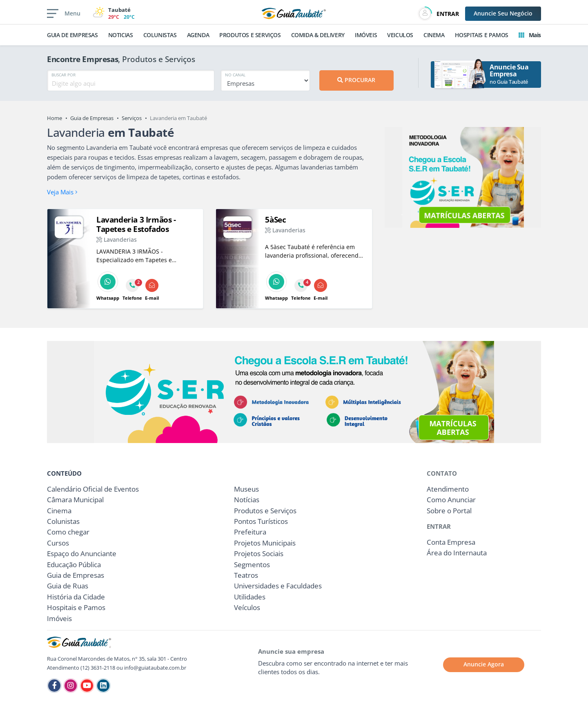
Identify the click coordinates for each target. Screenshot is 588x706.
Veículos (247, 607)
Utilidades (250, 597)
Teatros (246, 575)
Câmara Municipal (75, 500)
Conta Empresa (451, 542)
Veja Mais (62, 192)
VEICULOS (400, 35)
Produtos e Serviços (265, 511)
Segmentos (252, 565)
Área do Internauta (457, 553)
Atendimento (448, 489)
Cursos (58, 543)
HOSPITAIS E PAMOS (482, 35)
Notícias (247, 500)
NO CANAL (235, 75)
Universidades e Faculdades (278, 586)
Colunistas (63, 521)
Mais (530, 35)
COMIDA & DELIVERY (318, 35)
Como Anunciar (451, 500)
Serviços (132, 118)
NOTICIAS (121, 35)
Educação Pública (74, 565)
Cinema (59, 511)
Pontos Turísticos (261, 521)
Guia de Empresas (92, 118)
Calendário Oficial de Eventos (93, 489)
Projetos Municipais (265, 543)
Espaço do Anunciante (82, 553)
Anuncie (503, 13)
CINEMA (434, 35)
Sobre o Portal (449, 511)
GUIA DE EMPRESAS (72, 35)
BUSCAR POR (63, 75)
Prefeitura (250, 532)
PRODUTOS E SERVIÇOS (250, 35)
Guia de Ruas (68, 586)
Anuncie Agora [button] (484, 664)
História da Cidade (76, 597)
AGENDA (198, 35)
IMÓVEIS (366, 35)
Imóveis (59, 618)
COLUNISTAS (160, 35)
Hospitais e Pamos (76, 607)
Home (55, 118)
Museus (246, 489)
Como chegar (68, 532)
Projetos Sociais (259, 553)
